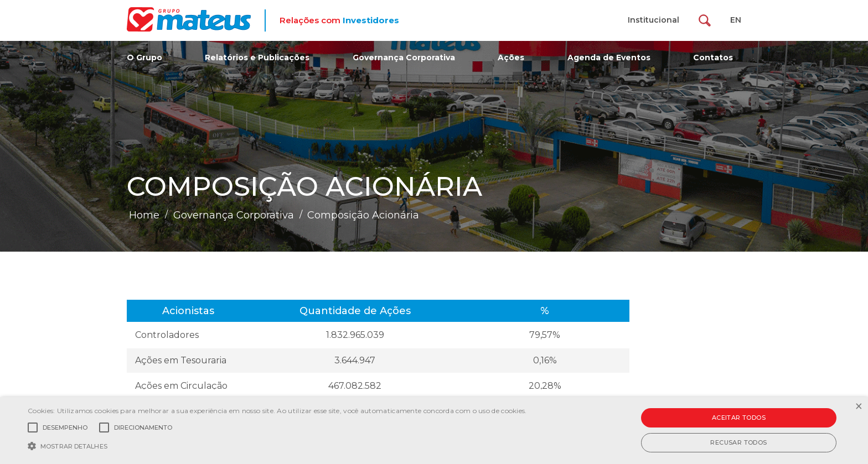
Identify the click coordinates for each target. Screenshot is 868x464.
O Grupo (144, 58)
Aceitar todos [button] (739, 418)
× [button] (858, 407)
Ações (511, 58)
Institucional (653, 20)
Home (144, 215)
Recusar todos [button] (738, 442)
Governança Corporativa (404, 58)
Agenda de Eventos (609, 58)
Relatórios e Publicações (257, 58)
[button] (277, 445)
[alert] (434, 431)
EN (736, 20)
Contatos (713, 58)
